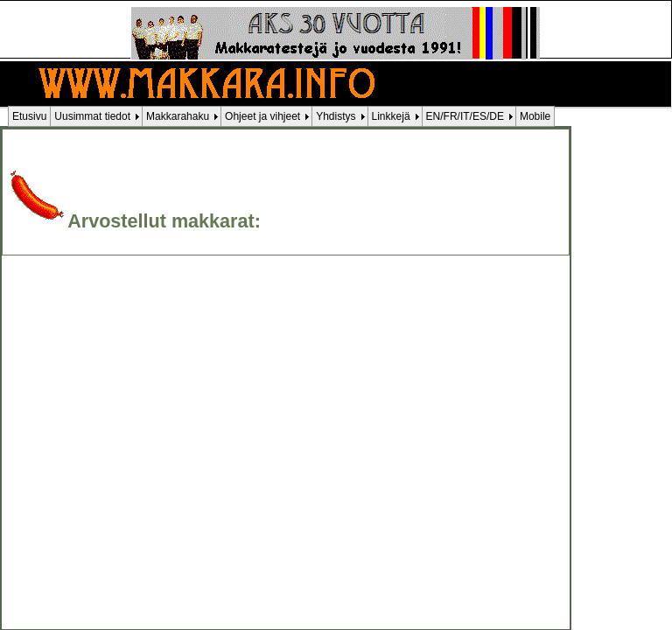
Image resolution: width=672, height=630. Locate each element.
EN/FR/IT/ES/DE (465, 116)
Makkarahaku (178, 116)
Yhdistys (336, 116)
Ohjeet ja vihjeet (262, 116)
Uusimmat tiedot (92, 116)
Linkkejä (391, 116)
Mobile (535, 116)
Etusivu (29, 116)
